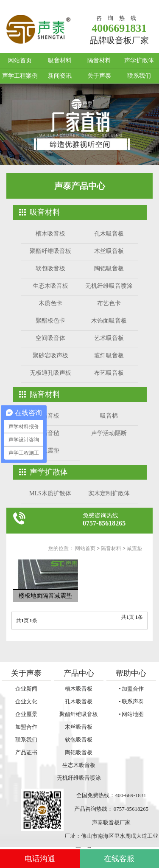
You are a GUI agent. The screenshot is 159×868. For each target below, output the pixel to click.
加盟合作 (26, 727)
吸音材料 (60, 60)
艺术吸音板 (109, 338)
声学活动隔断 (109, 433)
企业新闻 (26, 689)
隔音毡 (50, 433)
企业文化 (26, 701)
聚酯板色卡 (50, 321)
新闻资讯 (60, 76)
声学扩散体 (139, 60)
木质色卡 (50, 303)
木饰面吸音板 (109, 321)
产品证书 (26, 752)
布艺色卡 (109, 303)
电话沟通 (40, 859)
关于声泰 (99, 76)
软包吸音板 (50, 268)
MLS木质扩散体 (50, 493)
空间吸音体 (50, 338)
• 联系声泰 (131, 701)
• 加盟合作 (131, 689)
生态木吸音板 (50, 286)
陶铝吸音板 (109, 268)
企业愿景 (26, 714)
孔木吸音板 (109, 234)
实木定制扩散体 (109, 493)
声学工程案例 (20, 76)
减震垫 (50, 451)
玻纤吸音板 (109, 355)
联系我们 (139, 76)
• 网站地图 (131, 714)
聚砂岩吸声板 (50, 355)
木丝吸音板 (109, 251)
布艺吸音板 (109, 373)
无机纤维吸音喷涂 (109, 286)
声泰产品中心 (80, 186)
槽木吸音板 (50, 234)
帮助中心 (131, 673)
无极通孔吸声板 (50, 373)
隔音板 (50, 416)
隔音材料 (99, 60)
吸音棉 (109, 416)
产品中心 (79, 673)
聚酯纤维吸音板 (50, 251)
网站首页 (20, 60)
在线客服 (119, 859)
